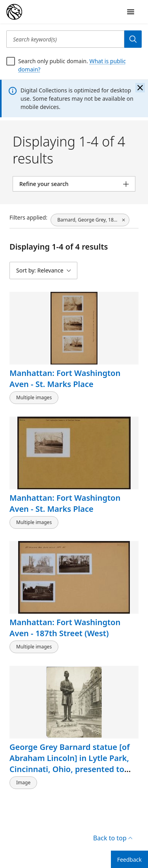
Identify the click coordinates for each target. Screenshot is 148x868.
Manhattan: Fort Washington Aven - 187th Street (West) (65, 628)
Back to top (113, 838)
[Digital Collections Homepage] (14, 12)
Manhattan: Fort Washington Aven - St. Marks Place (65, 379)
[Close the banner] (140, 88)
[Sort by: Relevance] (43, 271)
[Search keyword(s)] (65, 39)
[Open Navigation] (131, 12)
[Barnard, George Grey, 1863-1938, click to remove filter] (90, 220)
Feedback (129, 860)
